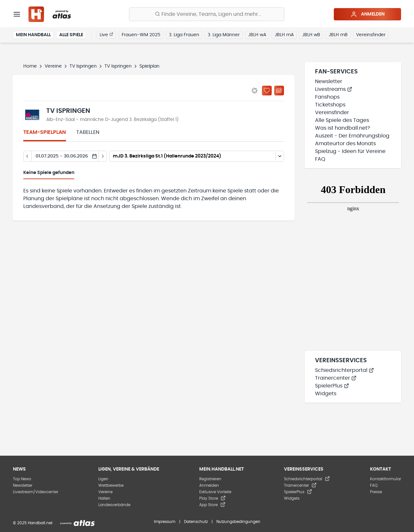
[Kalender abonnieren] (279, 91)
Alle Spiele (71, 35)
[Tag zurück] (27, 156)
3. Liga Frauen (184, 35)
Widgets (326, 394)
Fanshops (327, 97)
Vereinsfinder (371, 35)
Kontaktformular (386, 479)
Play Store (212, 498)
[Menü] (17, 14)
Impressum (165, 522)
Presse (376, 492)
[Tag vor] (103, 156)
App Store (212, 505)
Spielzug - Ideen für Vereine (350, 151)
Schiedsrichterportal (344, 370)
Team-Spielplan (45, 132)
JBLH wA (257, 35)
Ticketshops (330, 105)
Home (30, 66)
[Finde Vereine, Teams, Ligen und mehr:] (207, 14)
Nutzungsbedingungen (238, 522)
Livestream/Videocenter (36, 492)
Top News (22, 479)
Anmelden (368, 14)
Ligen (103, 479)
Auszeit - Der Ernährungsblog (352, 136)
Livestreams (334, 89)
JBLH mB (338, 35)
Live (106, 35)
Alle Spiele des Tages (342, 120)
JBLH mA (284, 35)
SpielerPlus (332, 386)
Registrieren (210, 479)
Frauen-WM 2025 (141, 35)
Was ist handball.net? (343, 128)
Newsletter (329, 81)
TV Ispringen (83, 66)
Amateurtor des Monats (345, 144)
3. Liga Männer (224, 35)
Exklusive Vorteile (215, 492)
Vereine (53, 66)
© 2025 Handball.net (33, 523)
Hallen (104, 498)
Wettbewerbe (111, 485)
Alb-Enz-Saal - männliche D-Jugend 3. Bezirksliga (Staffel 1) (112, 120)
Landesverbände (114, 505)
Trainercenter (336, 378)
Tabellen (88, 132)
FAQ (320, 159)
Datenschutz (196, 522)
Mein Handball (33, 35)
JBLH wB (311, 35)
